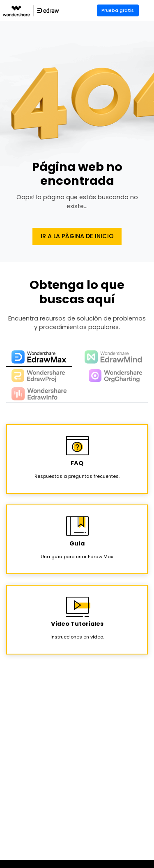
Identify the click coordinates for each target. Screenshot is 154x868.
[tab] (39, 357)
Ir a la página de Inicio (77, 236)
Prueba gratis (118, 10)
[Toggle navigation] (148, 10)
